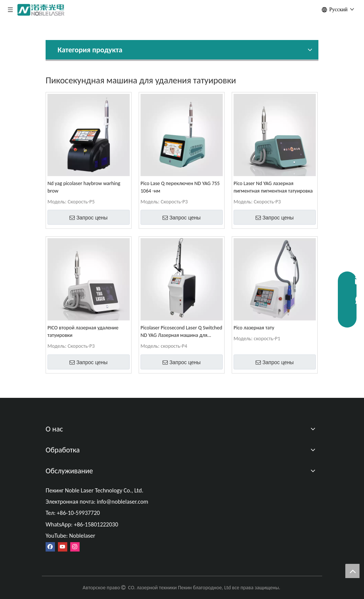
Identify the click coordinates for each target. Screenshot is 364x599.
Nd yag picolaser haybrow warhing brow (84, 187)
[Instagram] (75, 547)
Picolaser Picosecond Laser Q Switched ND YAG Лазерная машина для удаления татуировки (181, 332)
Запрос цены (89, 218)
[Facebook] (50, 547)
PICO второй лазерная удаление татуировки (83, 331)
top (352, 571)
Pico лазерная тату (254, 328)
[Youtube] (63, 547)
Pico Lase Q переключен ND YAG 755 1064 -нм (180, 187)
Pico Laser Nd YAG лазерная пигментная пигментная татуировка (273, 187)
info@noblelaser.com (123, 502)
